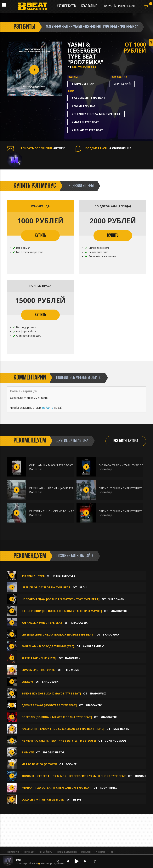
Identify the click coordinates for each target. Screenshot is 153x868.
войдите (48, 408)
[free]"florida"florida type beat (46, 587)
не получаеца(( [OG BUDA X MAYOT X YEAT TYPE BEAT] (60, 599)
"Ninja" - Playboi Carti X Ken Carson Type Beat (56, 788)
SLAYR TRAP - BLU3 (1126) (39, 658)
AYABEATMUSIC (93, 646)
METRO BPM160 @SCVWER (39, 764)
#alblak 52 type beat (87, 130)
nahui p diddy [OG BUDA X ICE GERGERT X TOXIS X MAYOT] (62, 611)
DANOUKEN (73, 658)
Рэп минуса (13, 852)
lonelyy (27, 682)
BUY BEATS (29, 852)
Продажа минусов (67, 852)
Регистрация (126, 6)
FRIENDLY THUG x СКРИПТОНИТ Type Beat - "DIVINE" (64, 511)
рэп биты (24, 27)
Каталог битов (66, 6)
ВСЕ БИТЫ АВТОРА (126, 441)
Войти (108, 6)
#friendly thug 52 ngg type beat (96, 114)
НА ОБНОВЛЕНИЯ (103, 148)
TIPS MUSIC (72, 670)
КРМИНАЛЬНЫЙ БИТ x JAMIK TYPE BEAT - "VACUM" (63, 488)
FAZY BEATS (121, 729)
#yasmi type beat (84, 106)
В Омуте (28, 752)
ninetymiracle (64, 576)
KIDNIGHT (141, 776)
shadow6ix (116, 599)
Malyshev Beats (84, 67)
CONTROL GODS (116, 741)
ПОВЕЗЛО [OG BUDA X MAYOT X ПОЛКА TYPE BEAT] (57, 717)
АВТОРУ (36, 148)
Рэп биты (86, 852)
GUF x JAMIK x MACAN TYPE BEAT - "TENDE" (58, 465)
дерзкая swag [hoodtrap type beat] (49, 705)
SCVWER (71, 764)
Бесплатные (89, 6)
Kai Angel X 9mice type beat (42, 623)
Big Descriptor (54, 752)
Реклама (100, 852)
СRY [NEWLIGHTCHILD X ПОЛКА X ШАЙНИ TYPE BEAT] (58, 634)
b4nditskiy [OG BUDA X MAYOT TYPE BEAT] (51, 693)
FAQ (112, 852)
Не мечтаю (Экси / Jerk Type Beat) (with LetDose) (59, 741)
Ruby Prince (109, 788)
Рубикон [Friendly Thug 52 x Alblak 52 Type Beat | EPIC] (63, 729)
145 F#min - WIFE (33, 576)
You (18, 860)
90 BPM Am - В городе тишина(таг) (48, 646)
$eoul (84, 587)
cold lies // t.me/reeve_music (43, 799)
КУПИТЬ (40, 236)
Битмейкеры (46, 852)
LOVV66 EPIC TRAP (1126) (38, 670)
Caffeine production (27, 864)
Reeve (77, 799)
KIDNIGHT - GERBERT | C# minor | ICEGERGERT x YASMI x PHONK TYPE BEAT (74, 776)
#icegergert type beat (88, 98)
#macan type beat (85, 122)
